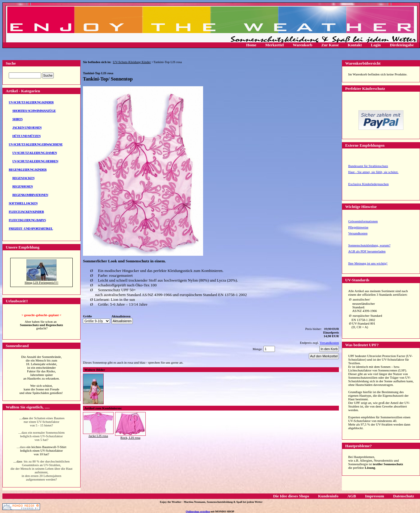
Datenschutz (403, 496)
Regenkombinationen (30, 195)
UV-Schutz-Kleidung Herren (35, 161)
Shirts (17, 119)
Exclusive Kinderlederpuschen (368, 184)
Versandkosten (358, 233)
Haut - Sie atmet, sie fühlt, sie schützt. (373, 172)
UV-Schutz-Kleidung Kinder (31, 102)
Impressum (375, 496)
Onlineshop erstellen (198, 511)
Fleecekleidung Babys (27, 220)
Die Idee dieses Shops (291, 496)
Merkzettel (275, 45)
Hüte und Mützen (26, 136)
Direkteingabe (402, 45)
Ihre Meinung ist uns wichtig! (368, 263)
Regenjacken (23, 178)
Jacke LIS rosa (98, 436)
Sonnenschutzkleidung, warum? (369, 245)
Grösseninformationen (363, 221)
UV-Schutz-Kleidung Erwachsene (36, 144)
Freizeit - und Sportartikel (31, 228)
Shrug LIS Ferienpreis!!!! (41, 282)
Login (376, 45)
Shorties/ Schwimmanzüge (34, 111)
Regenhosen (23, 186)
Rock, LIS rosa (130, 438)
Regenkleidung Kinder (28, 169)
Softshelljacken (23, 203)
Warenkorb (303, 45)
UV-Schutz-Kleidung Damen (35, 153)
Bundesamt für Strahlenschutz (368, 166)
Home (251, 45)
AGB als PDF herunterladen (367, 251)
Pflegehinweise (358, 227)
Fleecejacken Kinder (26, 212)
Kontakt (355, 45)
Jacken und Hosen (27, 127)
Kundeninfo (328, 496)
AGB (352, 496)
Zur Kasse (330, 45)
